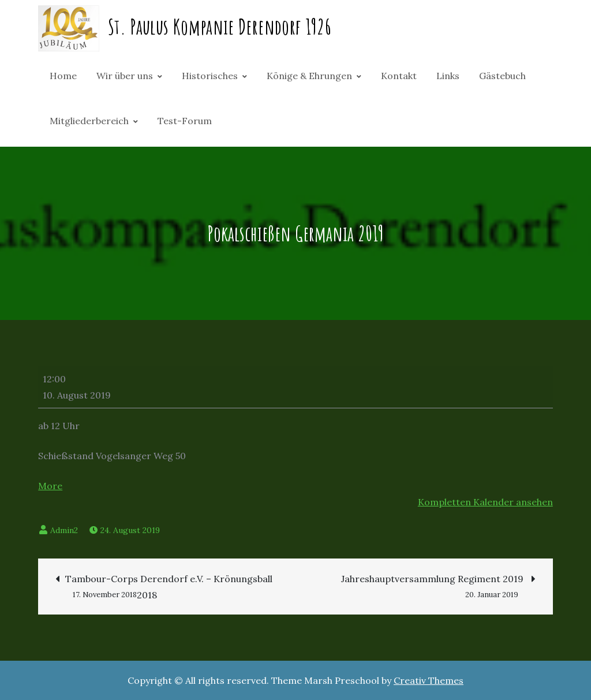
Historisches (210, 76)
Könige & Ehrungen (309, 76)
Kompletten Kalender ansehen (485, 502)
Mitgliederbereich (89, 121)
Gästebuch (502, 76)
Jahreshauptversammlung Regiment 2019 (438, 580)
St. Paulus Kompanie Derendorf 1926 (220, 27)
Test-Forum (185, 121)
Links (448, 76)
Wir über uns (125, 76)
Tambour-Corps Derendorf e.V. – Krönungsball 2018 (164, 588)
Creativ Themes (429, 680)
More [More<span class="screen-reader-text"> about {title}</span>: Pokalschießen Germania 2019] (50, 486)
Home (63, 76)
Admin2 (64, 530)
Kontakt (399, 76)
